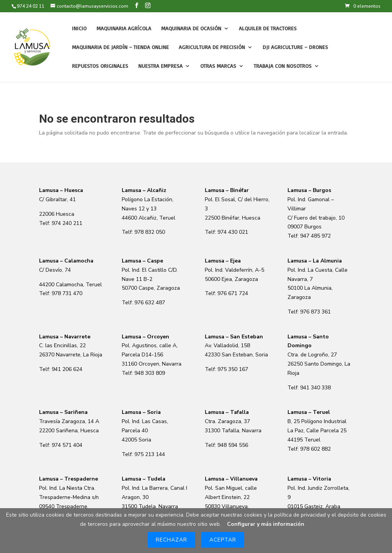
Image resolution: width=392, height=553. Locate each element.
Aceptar (223, 540)
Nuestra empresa (160, 66)
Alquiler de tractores (268, 29)
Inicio (79, 29)
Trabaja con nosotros (283, 66)
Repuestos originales (100, 66)
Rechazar (171, 540)
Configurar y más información (266, 524)
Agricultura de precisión (212, 47)
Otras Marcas (218, 66)
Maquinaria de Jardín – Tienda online (120, 47)
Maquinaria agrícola (124, 29)
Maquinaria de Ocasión (191, 29)
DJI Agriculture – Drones (295, 47)
